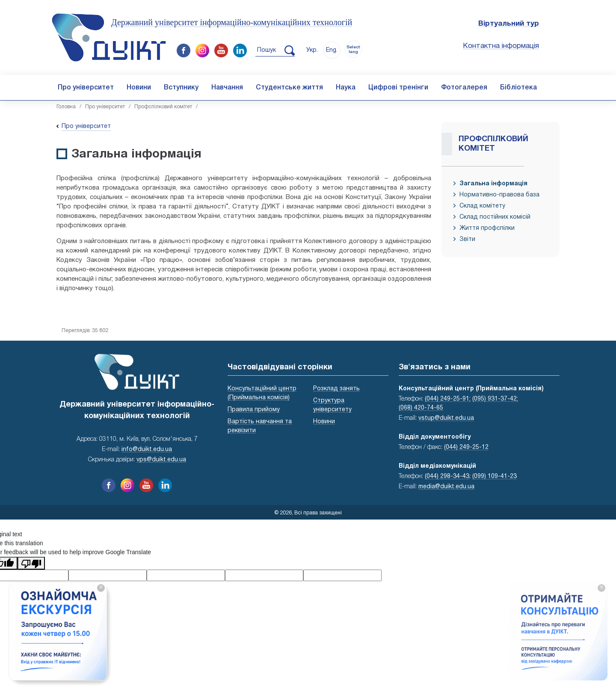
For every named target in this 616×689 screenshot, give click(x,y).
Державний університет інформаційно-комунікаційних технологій (232, 22)
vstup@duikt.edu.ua (446, 418)
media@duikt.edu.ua (446, 487)
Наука (346, 88)
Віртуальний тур (509, 24)
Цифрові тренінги (398, 88)
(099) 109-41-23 (495, 477)
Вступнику (181, 88)
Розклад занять (336, 389)
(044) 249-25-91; (448, 399)
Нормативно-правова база (499, 195)
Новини (139, 88)
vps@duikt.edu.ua (161, 460)
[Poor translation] (31, 563)
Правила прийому (254, 410)
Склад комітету (482, 206)
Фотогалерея (464, 88)
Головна (66, 107)
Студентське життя (289, 88)
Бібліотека (518, 88)
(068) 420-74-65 (421, 408)
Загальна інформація (493, 184)
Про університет (86, 88)
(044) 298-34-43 (447, 477)
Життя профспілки (487, 228)
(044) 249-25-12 (466, 447)
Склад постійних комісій (495, 217)
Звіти (467, 239)
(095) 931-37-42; (495, 399)
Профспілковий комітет (163, 107)
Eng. (332, 50)
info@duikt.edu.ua (147, 450)
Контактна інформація (501, 46)
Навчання (227, 88)
